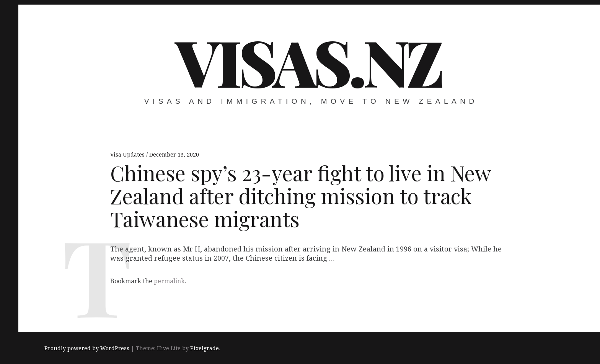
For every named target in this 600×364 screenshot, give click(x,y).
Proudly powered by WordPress (87, 348)
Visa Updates (128, 154)
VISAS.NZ (308, 61)
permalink (169, 281)
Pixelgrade (205, 348)
